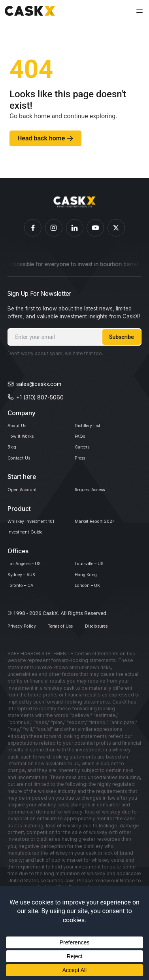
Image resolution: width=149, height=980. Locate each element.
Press (82, 469)
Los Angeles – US (29, 586)
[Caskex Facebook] (33, 228)
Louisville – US (93, 586)
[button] (138, 11)
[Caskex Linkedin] (75, 228)
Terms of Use (76, 658)
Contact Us (22, 469)
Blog (13, 455)
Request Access (95, 503)
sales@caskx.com (39, 384)
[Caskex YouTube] (95, 228)
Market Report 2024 (100, 538)
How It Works (24, 441)
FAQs (81, 441)
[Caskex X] (116, 228)
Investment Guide (29, 552)
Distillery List (90, 427)
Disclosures (124, 658)
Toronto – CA (25, 614)
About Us (19, 427)
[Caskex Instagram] (54, 228)
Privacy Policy (26, 658)
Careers (85, 455)
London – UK (91, 614)
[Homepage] (74, 202)
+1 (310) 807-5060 (40, 397)
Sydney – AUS (25, 600)
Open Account (26, 503)
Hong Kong (89, 600)
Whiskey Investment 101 (37, 538)
